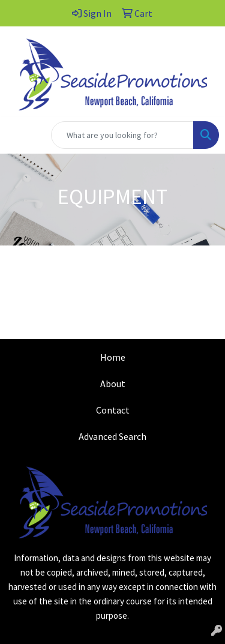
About (113, 384)
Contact (113, 410)
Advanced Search (112, 436)
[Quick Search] (122, 135)
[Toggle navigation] (19, 135)
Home (113, 357)
